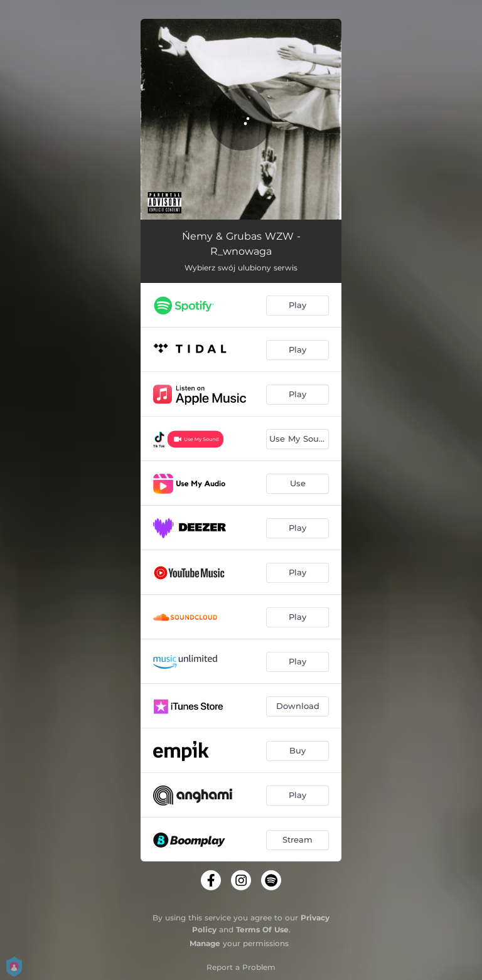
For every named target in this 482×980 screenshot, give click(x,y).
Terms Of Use (262, 929)
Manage (205, 943)
